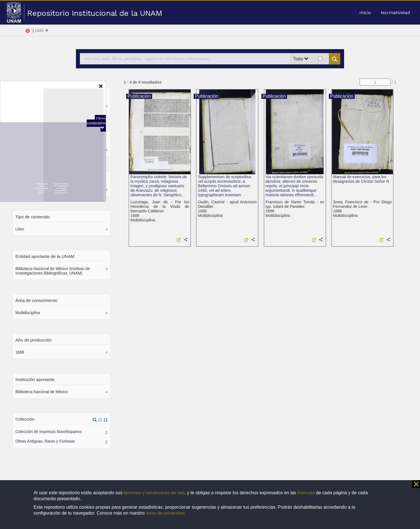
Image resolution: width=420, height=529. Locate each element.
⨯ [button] (416, 484)
